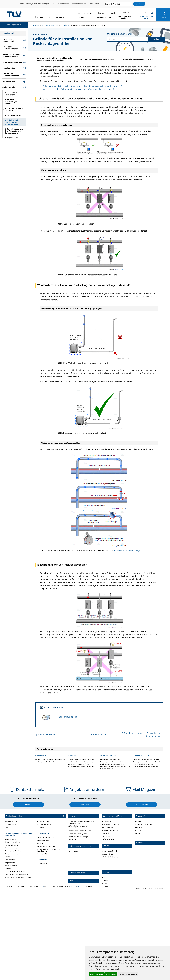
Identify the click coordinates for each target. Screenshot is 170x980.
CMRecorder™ (106, 833)
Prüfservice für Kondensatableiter (80, 831)
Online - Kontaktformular (110, 851)
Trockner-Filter (10, 860)
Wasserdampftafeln (108, 827)
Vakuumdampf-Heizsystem (46, 846)
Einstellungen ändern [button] (128, 974)
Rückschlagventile (67, 717)
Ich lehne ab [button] (111, 974)
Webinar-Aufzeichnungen (110, 824)
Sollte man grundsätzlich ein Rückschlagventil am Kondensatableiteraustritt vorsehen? (83, 86)
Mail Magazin (41, 755)
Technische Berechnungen (110, 830)
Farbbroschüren (10, 824)
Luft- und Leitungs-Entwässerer (15, 871)
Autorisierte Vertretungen (110, 857)
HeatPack (40, 843)
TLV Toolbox (106, 836)
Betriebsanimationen (44, 824)
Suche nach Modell (11, 821)
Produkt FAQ (41, 827)
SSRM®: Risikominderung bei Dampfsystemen (78, 827)
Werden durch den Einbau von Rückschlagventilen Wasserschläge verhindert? (78, 89)
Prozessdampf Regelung (13, 851)
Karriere (137, 833)
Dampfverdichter (42, 854)
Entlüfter (8, 869)
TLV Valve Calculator (108, 839)
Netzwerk (138, 821)
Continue (139, 4)
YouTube (104, 883)
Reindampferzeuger (43, 840)
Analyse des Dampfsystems (78, 834)
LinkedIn (104, 878)
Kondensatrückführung (12, 842)
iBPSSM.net (72, 840)
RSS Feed (105, 886)
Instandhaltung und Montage (78, 837)
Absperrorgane (10, 863)
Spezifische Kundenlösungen (46, 837)
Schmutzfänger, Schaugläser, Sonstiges (18, 877)
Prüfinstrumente (42, 863)
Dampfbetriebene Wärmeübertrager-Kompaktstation (49, 850)
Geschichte (138, 830)
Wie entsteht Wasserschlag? (127, 550)
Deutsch (125, 12)
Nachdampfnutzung (11, 845)
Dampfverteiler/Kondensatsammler (17, 874)
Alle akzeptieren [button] (97, 974)
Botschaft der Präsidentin (143, 824)
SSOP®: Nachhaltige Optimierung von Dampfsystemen (81, 822)
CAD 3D (7, 827)
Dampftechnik (106, 821)
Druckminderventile (11, 848)
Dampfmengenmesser (12, 854)
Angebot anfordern (108, 854)
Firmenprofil (139, 827)
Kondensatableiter (11, 839)
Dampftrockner (10, 857)
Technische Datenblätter (45, 821)
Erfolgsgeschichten (141, 755)
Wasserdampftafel (108, 755)
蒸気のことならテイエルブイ (14, 14)
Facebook (105, 881)
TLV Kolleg (72, 755)
